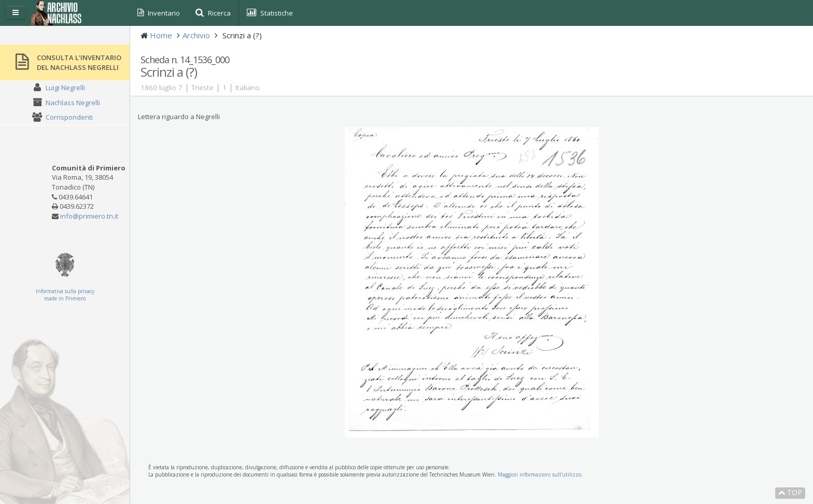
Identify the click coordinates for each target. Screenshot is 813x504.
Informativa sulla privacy (65, 291)
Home (161, 35)
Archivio (196, 35)
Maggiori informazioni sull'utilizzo (539, 474)
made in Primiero (65, 298)
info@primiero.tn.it (89, 216)
